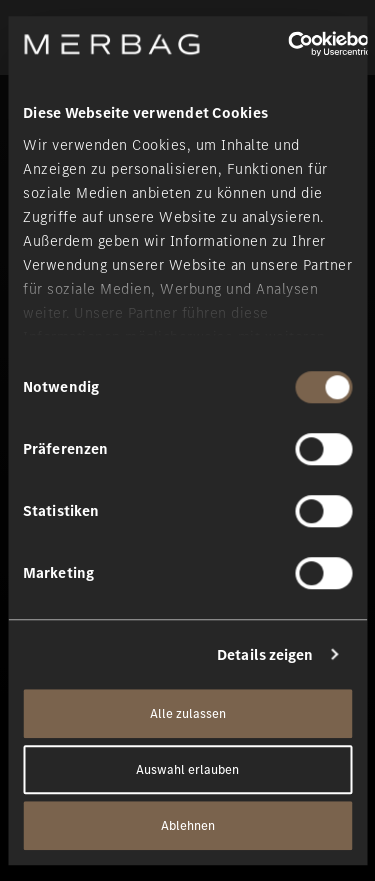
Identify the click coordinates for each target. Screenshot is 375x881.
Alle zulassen (188, 713)
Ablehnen (188, 825)
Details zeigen (265, 655)
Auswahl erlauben (187, 769)
